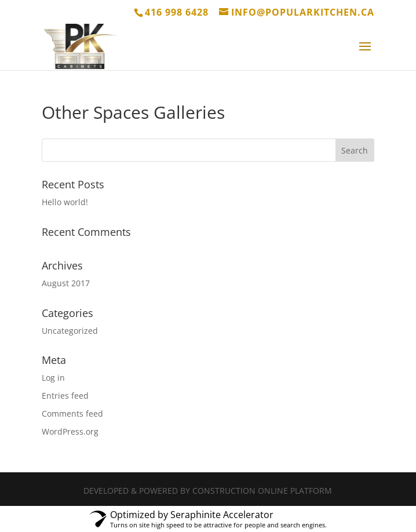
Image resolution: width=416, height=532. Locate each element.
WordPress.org (70, 431)
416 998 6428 (177, 12)
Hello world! (65, 202)
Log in (53, 378)
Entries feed (65, 396)
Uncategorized (70, 331)
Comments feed (72, 413)
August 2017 (66, 283)
